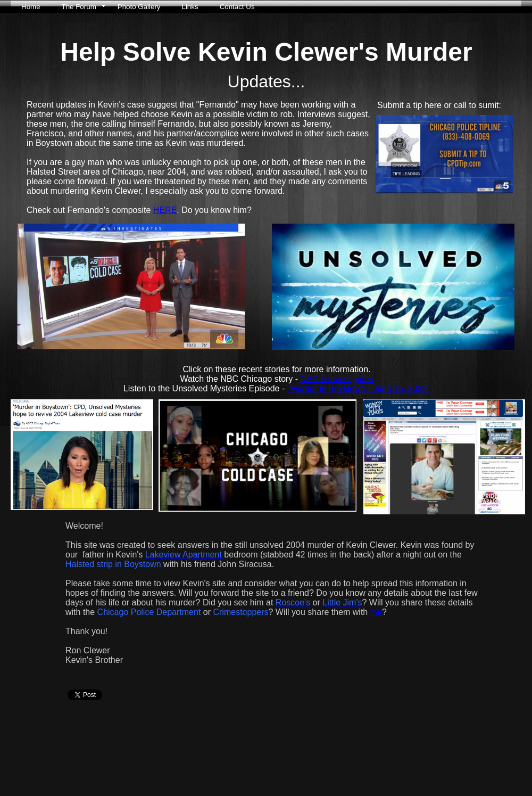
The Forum (79, 7)
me (376, 612)
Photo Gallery (139, 7)
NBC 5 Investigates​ (337, 379)
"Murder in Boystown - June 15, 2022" (359, 388)
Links (190, 7)
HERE (165, 210)
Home (31, 7)
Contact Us (237, 7)
